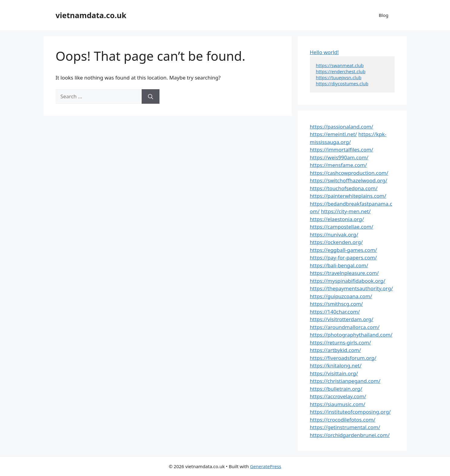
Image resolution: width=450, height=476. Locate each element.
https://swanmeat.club (340, 65)
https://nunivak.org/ (334, 235)
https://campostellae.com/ (342, 227)
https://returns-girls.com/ (340, 342)
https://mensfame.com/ (338, 165)
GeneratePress (266, 466)
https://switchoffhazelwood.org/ (349, 180)
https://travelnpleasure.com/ (344, 273)
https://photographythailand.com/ (351, 335)
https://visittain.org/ (334, 373)
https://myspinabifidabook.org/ (348, 281)
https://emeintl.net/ (333, 134)
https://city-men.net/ (346, 211)
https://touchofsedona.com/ (344, 188)
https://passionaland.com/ (342, 127)
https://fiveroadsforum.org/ (343, 358)
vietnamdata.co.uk (91, 15)
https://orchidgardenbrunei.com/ (350, 435)
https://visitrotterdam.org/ (342, 319)
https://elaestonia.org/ (337, 219)
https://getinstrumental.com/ (345, 427)
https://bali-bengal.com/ (339, 265)
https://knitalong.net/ (336, 365)
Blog (384, 15)
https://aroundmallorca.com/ (345, 327)
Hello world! (324, 52)
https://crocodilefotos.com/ (343, 420)
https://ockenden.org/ (336, 242)
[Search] (151, 96)
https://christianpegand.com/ (345, 381)
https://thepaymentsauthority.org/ (351, 288)
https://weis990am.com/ (339, 157)
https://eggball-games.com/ (343, 250)
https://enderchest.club (341, 71)
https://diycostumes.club (342, 83)
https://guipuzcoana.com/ (341, 296)
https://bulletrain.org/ (336, 389)
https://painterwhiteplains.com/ (348, 196)
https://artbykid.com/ (335, 350)
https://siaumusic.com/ (338, 404)
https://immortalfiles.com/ (342, 150)
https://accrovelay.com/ (338, 396)
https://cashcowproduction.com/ (349, 173)
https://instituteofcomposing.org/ (350, 412)
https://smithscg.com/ (337, 304)
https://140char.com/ (335, 312)
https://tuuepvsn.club (339, 77)
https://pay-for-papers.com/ (343, 258)
